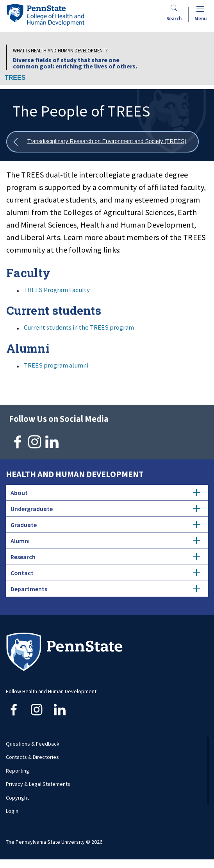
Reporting (18, 771)
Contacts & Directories (32, 757)
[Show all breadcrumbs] (103, 142)
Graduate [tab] (105, 525)
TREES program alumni (56, 365)
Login (12, 811)
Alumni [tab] (105, 541)
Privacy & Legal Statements (38, 784)
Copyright (17, 798)
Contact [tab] (105, 573)
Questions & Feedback (33, 744)
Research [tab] (105, 557)
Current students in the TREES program (79, 327)
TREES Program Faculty (57, 290)
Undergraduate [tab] (105, 509)
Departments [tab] (105, 589)
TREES (15, 78)
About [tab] (105, 493)
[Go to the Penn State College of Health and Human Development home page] (45, 15)
